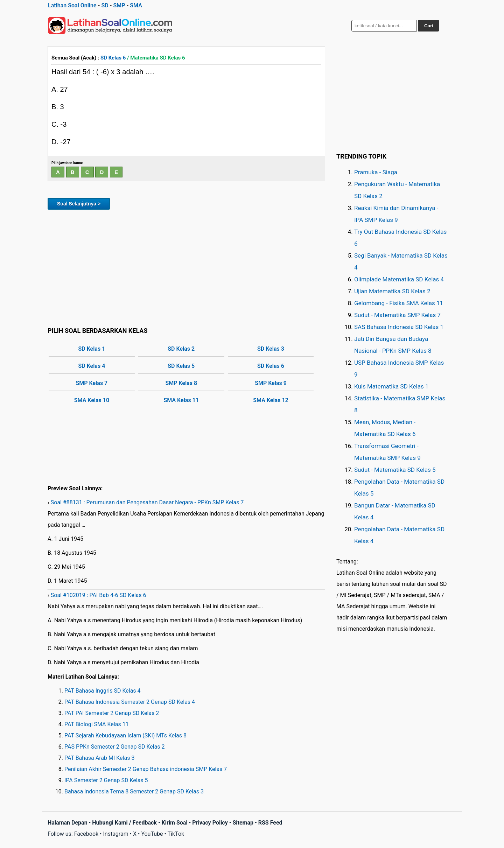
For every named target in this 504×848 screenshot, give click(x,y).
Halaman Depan (68, 823)
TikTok (176, 834)
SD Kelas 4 (92, 366)
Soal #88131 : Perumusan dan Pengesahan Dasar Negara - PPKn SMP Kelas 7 (147, 502)
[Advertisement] (186, 267)
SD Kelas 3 (271, 349)
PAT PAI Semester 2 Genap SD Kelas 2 (112, 713)
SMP (119, 5)
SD (105, 5)
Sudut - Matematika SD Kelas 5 (395, 470)
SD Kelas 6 (113, 58)
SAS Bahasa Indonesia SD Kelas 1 (399, 327)
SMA (136, 5)
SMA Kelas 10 (92, 400)
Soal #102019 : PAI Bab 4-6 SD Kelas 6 (99, 595)
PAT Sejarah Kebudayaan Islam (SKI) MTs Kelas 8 (125, 735)
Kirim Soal (175, 823)
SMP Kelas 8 (181, 383)
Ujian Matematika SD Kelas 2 (392, 291)
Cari (429, 26)
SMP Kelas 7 (92, 383)
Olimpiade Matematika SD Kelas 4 (399, 279)
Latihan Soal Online (72, 5)
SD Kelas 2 (181, 349)
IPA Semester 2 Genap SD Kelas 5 (106, 780)
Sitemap (243, 823)
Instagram (115, 834)
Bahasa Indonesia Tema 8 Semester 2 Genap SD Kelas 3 (134, 791)
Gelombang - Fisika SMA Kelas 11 (399, 303)
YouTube (152, 834)
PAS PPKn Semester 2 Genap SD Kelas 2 (115, 747)
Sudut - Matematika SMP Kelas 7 (397, 315)
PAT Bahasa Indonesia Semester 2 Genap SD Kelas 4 (130, 702)
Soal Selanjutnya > (79, 204)
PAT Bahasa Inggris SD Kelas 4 (103, 691)
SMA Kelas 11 (181, 400)
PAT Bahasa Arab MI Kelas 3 (99, 758)
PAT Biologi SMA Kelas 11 (97, 724)
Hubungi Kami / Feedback (124, 823)
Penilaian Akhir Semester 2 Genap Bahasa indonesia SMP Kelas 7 (146, 769)
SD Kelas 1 (92, 349)
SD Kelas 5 (181, 366)
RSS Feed (270, 823)
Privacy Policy (210, 823)
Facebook (86, 834)
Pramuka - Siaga (376, 172)
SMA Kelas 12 (271, 400)
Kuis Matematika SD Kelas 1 (391, 386)
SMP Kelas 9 (271, 383)
